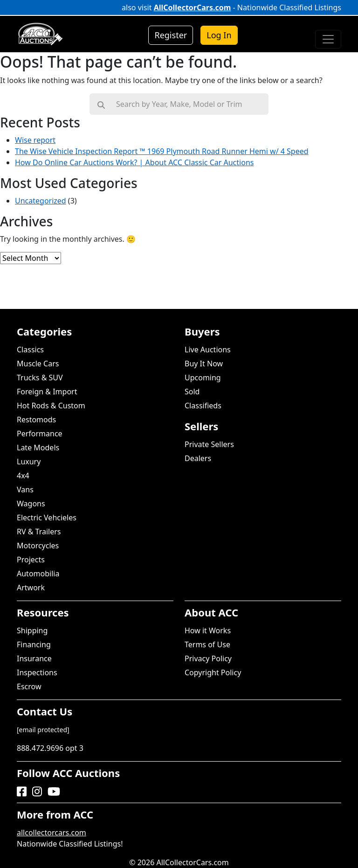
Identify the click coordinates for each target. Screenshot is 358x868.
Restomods (36, 420)
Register (171, 35)
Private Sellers (209, 444)
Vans (25, 490)
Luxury (29, 462)
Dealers (198, 458)
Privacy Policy (208, 658)
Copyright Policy (213, 672)
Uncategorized (41, 201)
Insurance (34, 658)
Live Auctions (208, 350)
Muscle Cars (38, 364)
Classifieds (203, 406)
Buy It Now (204, 364)
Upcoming (203, 378)
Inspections (37, 672)
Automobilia (38, 574)
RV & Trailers (39, 532)
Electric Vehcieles (47, 518)
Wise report (35, 140)
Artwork (31, 588)
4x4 (23, 476)
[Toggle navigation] (328, 39)
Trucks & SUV (40, 378)
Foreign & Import (47, 392)
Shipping (32, 630)
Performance (40, 434)
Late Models (38, 448)
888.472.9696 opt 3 (50, 748)
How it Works (208, 630)
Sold (192, 392)
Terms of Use (207, 644)
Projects (31, 560)
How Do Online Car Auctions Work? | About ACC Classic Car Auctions (134, 162)
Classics (30, 350)
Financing (34, 644)
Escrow (29, 686)
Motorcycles (38, 546)
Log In (219, 35)
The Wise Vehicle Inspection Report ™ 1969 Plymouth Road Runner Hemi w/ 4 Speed (162, 151)
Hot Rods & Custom (51, 406)
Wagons (31, 504)
